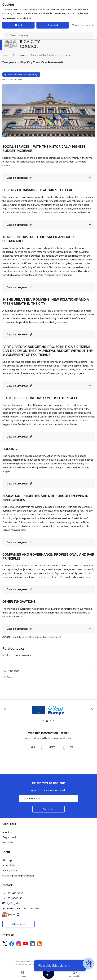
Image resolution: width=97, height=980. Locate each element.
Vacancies (8, 842)
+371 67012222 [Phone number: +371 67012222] (15, 893)
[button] (30, 178)
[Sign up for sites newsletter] (48, 809)
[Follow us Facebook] (12, 944)
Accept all (53, 25)
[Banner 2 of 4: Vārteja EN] (49, 710)
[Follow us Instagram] (19, 944)
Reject (19, 25)
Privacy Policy (10, 870)
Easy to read (9, 837)
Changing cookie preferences (18, 876)
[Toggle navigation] (48, 973)
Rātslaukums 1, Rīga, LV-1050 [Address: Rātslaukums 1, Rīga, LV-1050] (23, 908)
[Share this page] (48, 677)
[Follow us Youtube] (26, 944)
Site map (7, 860)
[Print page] (48, 671)
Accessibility (9, 865)
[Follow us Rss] (39, 944)
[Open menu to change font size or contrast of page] (75, 974)
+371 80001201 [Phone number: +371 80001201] (15, 898)
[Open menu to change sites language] (22, 974)
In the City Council (23, 655)
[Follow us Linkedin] (32, 944)
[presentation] (27, 762)
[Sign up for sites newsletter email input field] (48, 799)
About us (7, 832)
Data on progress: (19, 178)
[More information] (18, 915)
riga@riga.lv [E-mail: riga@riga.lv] (13, 903)
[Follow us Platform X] (5, 944)
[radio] (29, 747)
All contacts (18, 924)
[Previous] (5, 710)
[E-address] (9, 915)
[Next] (92, 710)
